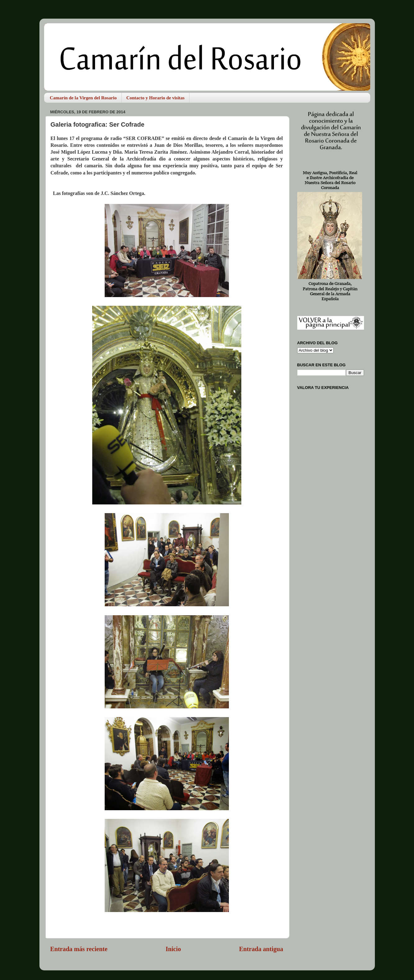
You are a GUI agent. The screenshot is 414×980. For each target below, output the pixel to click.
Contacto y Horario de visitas (155, 98)
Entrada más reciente (79, 949)
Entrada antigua (261, 949)
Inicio (173, 949)
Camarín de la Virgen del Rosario (83, 98)
